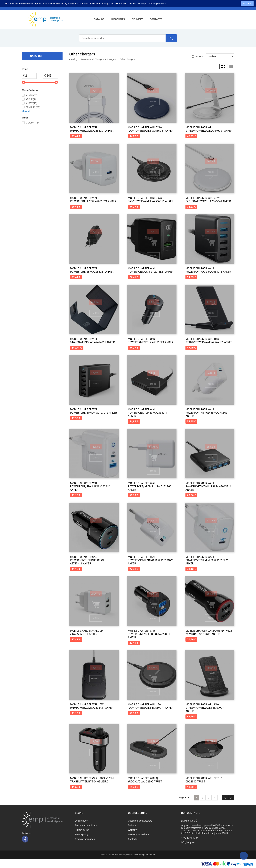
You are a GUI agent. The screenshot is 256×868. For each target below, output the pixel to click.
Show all (26, 111)
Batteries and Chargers (92, 59)
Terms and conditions (86, 825)
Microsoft (32, 123)
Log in (88, 5)
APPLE (31, 99)
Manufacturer (30, 90)
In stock (199, 56)
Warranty (133, 830)
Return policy (82, 834)
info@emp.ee (61, 5)
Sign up (99, 5)
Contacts (156, 19)
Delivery (137, 19)
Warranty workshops (139, 834)
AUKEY (31, 103)
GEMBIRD (33, 107)
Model (26, 118)
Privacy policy (82, 830)
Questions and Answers (140, 821)
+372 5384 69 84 (41, 5)
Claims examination (85, 839)
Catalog (99, 19)
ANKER (32, 95)
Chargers (112, 59)
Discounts (118, 19)
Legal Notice (81, 821)
